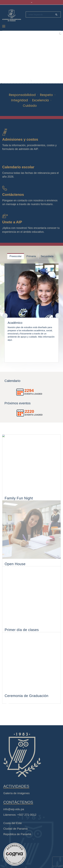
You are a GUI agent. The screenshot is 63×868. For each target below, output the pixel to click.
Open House (15, 571)
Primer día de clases (22, 643)
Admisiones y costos (20, 139)
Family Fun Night (19, 499)
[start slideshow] (32, 80)
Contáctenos (13, 195)
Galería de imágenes (16, 802)
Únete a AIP (12, 222)
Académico (15, 323)
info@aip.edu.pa (14, 818)
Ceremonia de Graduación (26, 714)
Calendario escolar (18, 167)
